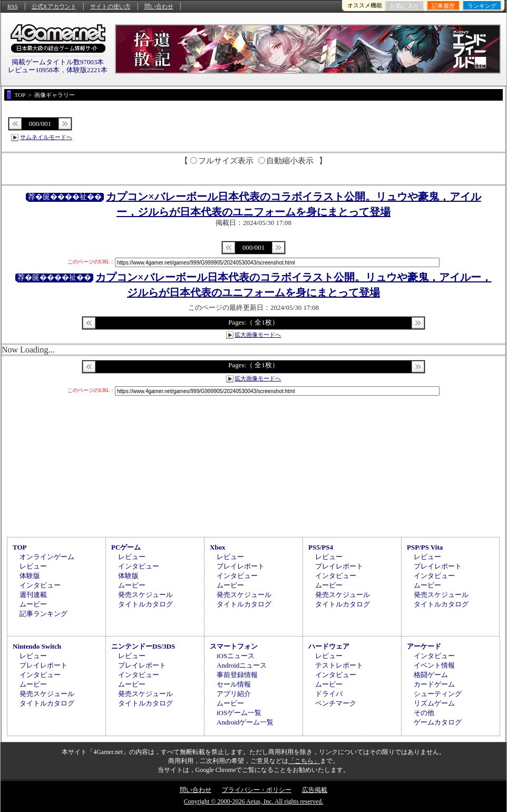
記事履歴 (443, 6)
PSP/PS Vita (425, 547)
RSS (13, 6)
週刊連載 (33, 595)
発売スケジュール (145, 595)
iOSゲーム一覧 (239, 713)
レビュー (33, 566)
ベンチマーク (336, 703)
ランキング (482, 6)
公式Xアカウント (54, 6)
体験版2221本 (87, 70)
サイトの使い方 (110, 6)
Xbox (218, 547)
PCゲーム (126, 547)
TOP (20, 547)
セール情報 (234, 684)
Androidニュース (242, 665)
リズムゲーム (434, 703)
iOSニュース (236, 656)
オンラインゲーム (47, 557)
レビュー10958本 (34, 70)
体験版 (30, 576)
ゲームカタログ (438, 722)
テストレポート (339, 665)
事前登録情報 (237, 675)
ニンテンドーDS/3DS (143, 646)
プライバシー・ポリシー (257, 790)
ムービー (33, 604)
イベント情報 (434, 665)
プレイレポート (241, 566)
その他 (424, 713)
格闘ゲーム (431, 675)
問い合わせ (159, 6)
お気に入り (404, 6)
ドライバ (329, 694)
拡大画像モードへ (258, 335)
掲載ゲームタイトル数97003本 (58, 62)
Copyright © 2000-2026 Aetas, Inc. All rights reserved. (253, 801)
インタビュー (40, 585)
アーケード (424, 646)
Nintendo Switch (37, 646)
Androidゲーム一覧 (245, 722)
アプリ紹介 (234, 694)
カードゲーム (434, 684)
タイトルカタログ (145, 604)
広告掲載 (315, 790)
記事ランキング (43, 614)
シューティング (438, 694)
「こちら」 (304, 761)
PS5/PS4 (321, 547)
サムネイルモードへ (46, 137)
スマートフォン (234, 646)
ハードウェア (329, 646)
